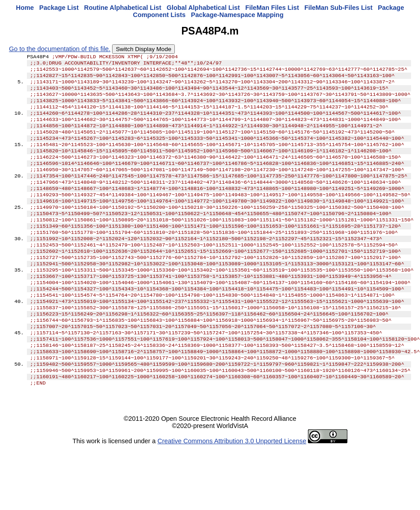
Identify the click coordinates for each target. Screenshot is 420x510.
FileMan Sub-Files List (338, 8)
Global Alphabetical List (203, 8)
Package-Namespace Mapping (237, 15)
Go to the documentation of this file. (60, 49)
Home (25, 8)
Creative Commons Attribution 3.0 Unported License (232, 488)
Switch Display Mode (143, 49)
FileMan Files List (272, 8)
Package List (59, 8)
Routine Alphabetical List (123, 8)
